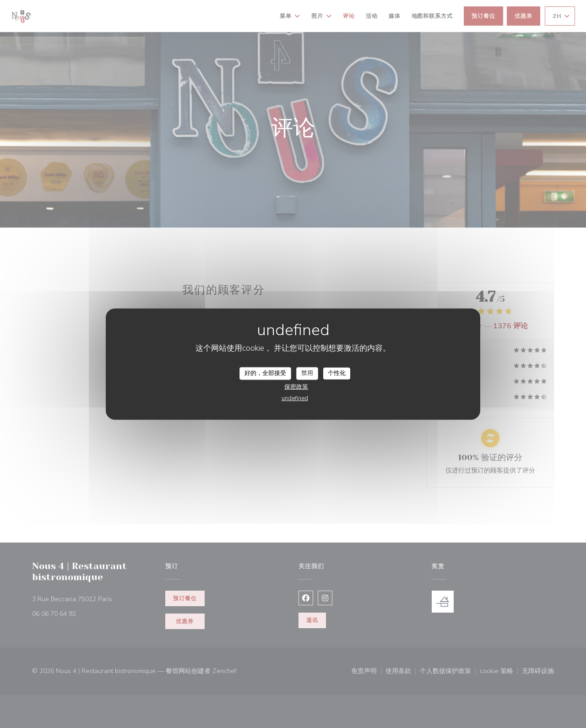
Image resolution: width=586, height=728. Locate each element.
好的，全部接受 (265, 373)
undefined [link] (295, 398)
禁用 (307, 373)
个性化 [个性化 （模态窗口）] (337, 373)
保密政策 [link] (296, 386)
